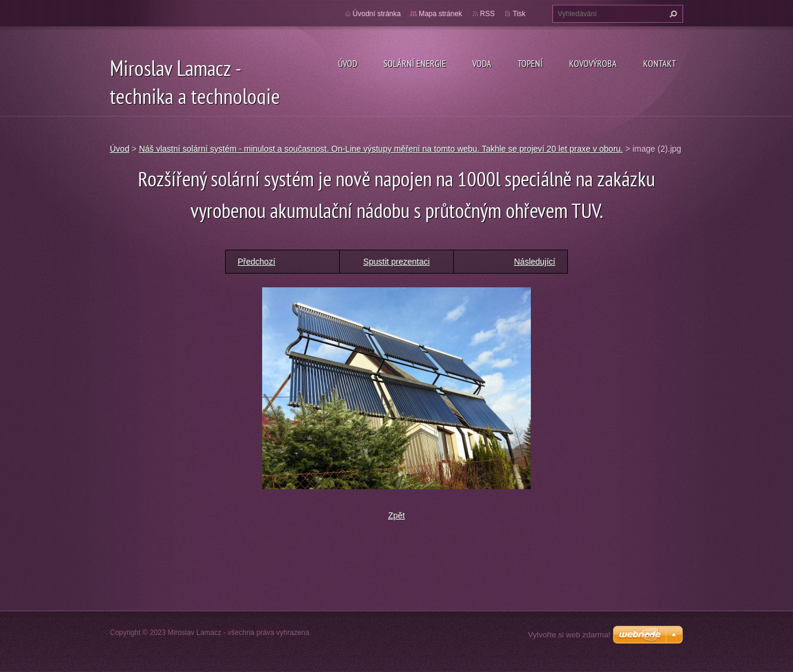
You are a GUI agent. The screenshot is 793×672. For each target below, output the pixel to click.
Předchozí (256, 262)
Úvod (348, 63)
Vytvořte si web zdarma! (569, 635)
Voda (482, 63)
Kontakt (660, 63)
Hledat (672, 14)
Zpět (396, 515)
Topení (530, 63)
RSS (488, 14)
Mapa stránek (440, 14)
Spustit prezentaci (396, 262)
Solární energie (415, 63)
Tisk (519, 14)
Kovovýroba (593, 63)
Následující (535, 262)
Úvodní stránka (377, 14)
